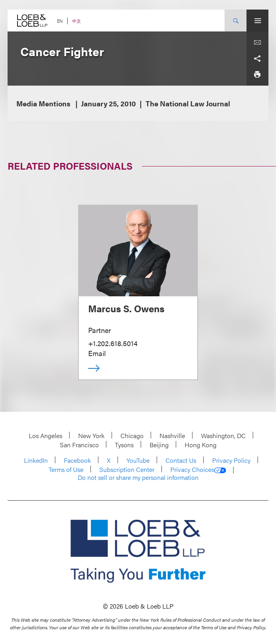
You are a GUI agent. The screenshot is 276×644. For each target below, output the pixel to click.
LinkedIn (36, 460)
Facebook (77, 460)
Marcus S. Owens (126, 308)
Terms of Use (66, 469)
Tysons (124, 445)
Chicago (132, 436)
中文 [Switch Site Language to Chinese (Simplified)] (77, 21)
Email (97, 353)
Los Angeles (45, 436)
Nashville (172, 436)
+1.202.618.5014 (113, 343)
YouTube (138, 460)
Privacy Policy (231, 460)
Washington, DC (223, 436)
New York (91, 436)
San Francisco (79, 445)
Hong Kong (201, 445)
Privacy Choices (198, 470)
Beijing (159, 445)
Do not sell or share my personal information (138, 478)
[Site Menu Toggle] (257, 21)
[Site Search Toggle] (236, 21)
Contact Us (181, 460)
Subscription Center (127, 469)
